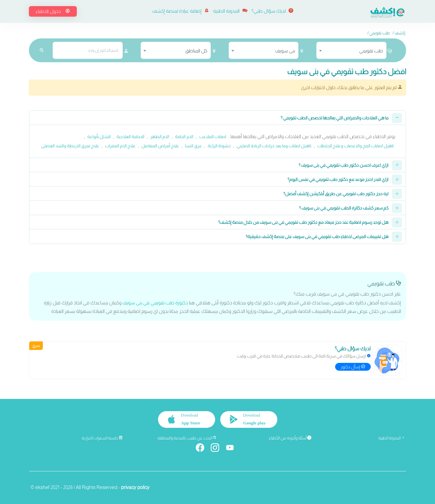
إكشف (400, 33)
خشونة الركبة (219, 146)
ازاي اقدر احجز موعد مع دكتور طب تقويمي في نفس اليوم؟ (338, 179)
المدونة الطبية (230, 11)
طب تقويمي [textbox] (371, 51)
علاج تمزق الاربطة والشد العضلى (70, 146)
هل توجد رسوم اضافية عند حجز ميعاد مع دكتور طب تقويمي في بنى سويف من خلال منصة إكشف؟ (303, 222)
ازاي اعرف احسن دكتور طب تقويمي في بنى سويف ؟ (344, 165)
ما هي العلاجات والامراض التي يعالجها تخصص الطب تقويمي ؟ (335, 118)
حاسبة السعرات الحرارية (102, 438)
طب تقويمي (380, 33)
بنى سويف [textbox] (285, 51)
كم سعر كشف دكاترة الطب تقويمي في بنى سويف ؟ (344, 208)
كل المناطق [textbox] (196, 51)
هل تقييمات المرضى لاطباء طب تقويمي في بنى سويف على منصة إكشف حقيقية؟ (317, 237)
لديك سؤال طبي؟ (272, 11)
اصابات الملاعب (213, 137)
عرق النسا (193, 146)
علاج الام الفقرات (120, 146)
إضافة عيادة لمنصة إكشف (181, 11)
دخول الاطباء (53, 11)
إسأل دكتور (353, 367)
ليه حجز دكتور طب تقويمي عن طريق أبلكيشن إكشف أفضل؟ (336, 194)
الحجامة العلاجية (130, 137)
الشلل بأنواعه (99, 137)
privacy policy (135, 487)
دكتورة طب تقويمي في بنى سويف (155, 303)
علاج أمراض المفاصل (160, 146)
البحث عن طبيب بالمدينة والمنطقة (187, 438)
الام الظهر (160, 137)
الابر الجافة (184, 137)
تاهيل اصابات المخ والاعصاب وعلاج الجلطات (355, 146)
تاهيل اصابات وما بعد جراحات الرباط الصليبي (274, 146)
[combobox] (351, 50)
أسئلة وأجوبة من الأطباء (290, 438)
